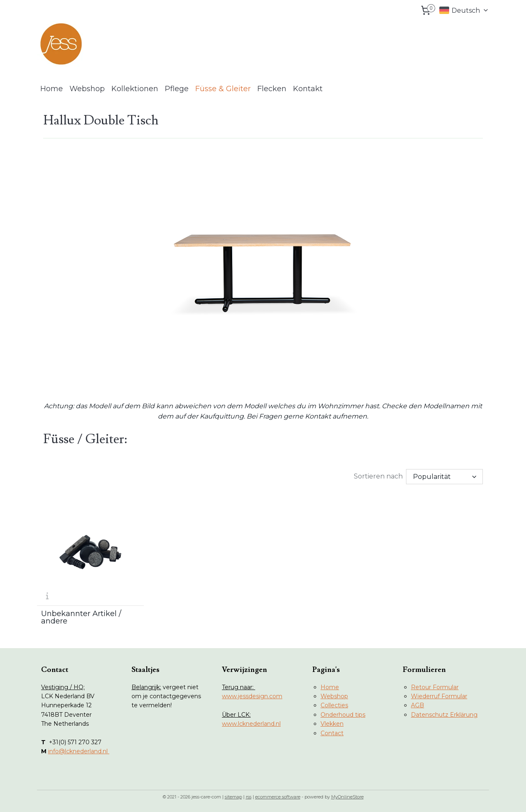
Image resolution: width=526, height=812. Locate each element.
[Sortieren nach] (444, 476)
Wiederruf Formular (439, 696)
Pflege (177, 89)
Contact (332, 733)
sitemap (233, 797)
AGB (418, 705)
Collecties (334, 705)
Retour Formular (435, 687)
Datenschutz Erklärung (444, 715)
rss (249, 797)
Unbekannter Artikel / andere (81, 617)
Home (52, 89)
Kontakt (308, 89)
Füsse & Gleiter (223, 89)
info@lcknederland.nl (79, 751)
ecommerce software (278, 797)
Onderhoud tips (343, 715)
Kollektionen (135, 89)
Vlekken (332, 724)
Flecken (272, 89)
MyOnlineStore (347, 797)
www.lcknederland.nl (251, 724)
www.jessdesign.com (252, 696)
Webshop (87, 89)
